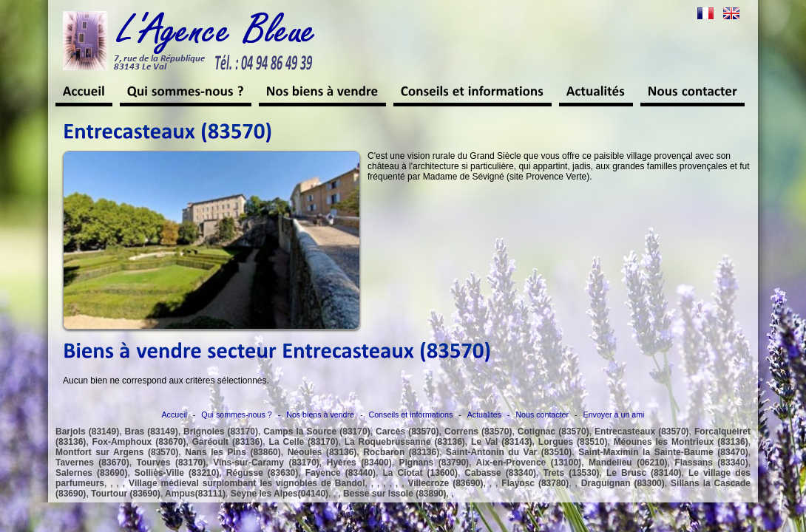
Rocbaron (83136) (401, 452)
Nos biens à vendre (320, 415)
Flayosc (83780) (535, 483)
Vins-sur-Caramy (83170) (266, 463)
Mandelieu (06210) (628, 463)
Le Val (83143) (502, 442)
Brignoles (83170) (221, 432)
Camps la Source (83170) (316, 432)
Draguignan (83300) (623, 483)
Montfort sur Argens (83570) (117, 452)
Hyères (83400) (359, 463)
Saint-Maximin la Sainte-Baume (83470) (663, 452)
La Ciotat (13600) (420, 473)
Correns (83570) (478, 432)
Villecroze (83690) (445, 483)
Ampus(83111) (195, 494)
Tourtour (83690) (126, 494)
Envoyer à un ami (614, 415)
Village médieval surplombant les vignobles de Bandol (247, 483)
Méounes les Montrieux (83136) (681, 442)
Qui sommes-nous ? (236, 415)
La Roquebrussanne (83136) (405, 442)
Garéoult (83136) (228, 442)
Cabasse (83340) (500, 473)
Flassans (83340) (711, 463)
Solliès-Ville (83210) (177, 473)
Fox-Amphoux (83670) (139, 442)
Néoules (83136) (322, 452)
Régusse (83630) (262, 473)
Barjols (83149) (87, 432)
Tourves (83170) (172, 463)
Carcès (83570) (407, 432)
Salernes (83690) (91, 473)
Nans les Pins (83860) (233, 452)
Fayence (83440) (341, 473)
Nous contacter (542, 415)
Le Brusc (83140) (644, 473)
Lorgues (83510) (573, 442)
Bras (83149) (152, 432)
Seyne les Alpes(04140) (280, 494)
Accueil (175, 415)
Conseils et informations (411, 415)
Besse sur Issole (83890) (394, 494)
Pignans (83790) (434, 463)
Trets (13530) (572, 473)
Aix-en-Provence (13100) (529, 463)
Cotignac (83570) (553, 432)
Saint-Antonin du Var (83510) (509, 452)
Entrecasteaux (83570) (642, 432)
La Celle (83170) (304, 442)
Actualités (484, 415)
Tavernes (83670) (92, 463)
